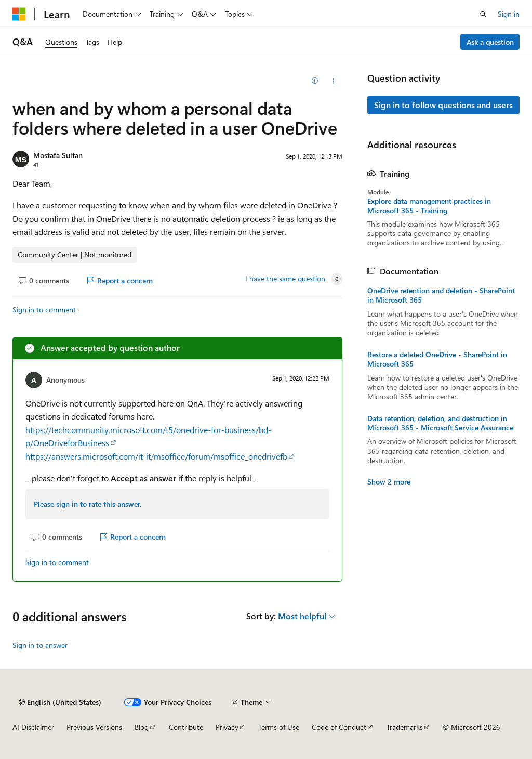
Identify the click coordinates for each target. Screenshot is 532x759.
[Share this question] (333, 81)
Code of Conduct (339, 727)
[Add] (315, 81)
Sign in (509, 14)
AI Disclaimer (33, 727)
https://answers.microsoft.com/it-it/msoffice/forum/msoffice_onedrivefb (156, 456)
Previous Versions (94, 727)
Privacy (227, 727)
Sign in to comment (44, 310)
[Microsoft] (19, 14)
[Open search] (483, 14)
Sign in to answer (40, 645)
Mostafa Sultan (58, 155)
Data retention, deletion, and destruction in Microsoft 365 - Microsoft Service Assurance (440, 423)
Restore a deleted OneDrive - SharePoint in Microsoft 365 (437, 359)
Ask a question (490, 42)
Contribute (186, 727)
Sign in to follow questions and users (443, 105)
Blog (142, 727)
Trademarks (405, 727)
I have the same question (285, 279)
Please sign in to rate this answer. (88, 504)
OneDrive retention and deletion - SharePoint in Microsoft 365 (441, 295)
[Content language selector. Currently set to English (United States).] (60, 702)
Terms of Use (279, 727)
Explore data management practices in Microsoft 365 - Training (429, 206)
